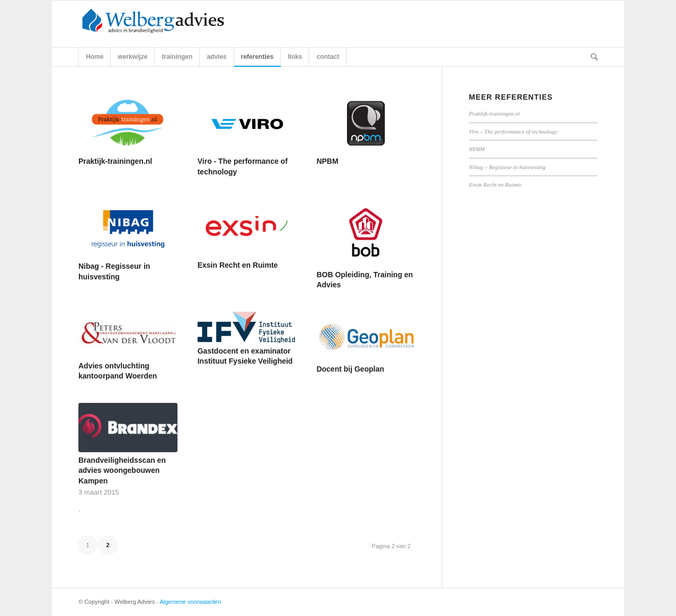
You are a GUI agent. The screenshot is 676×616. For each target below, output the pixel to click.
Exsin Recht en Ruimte (238, 265)
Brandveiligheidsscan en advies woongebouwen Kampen (122, 470)
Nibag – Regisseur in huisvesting (507, 167)
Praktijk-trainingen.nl (115, 161)
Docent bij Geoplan (350, 369)
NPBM (327, 161)
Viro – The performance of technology (513, 131)
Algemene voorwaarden (190, 602)
